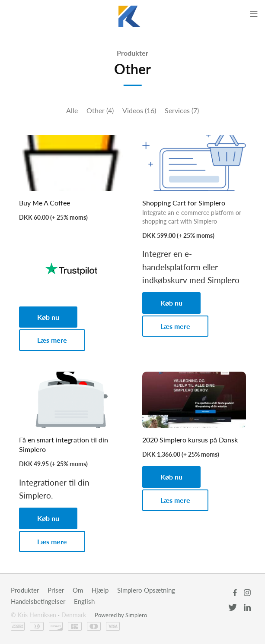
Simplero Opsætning (146, 590)
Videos (139, 110)
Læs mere (52, 340)
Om (78, 590)
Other (100, 110)
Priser (56, 590)
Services (182, 110)
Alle (72, 110)
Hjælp (100, 590)
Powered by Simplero (121, 615)
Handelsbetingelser (38, 601)
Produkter (132, 53)
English (84, 601)
